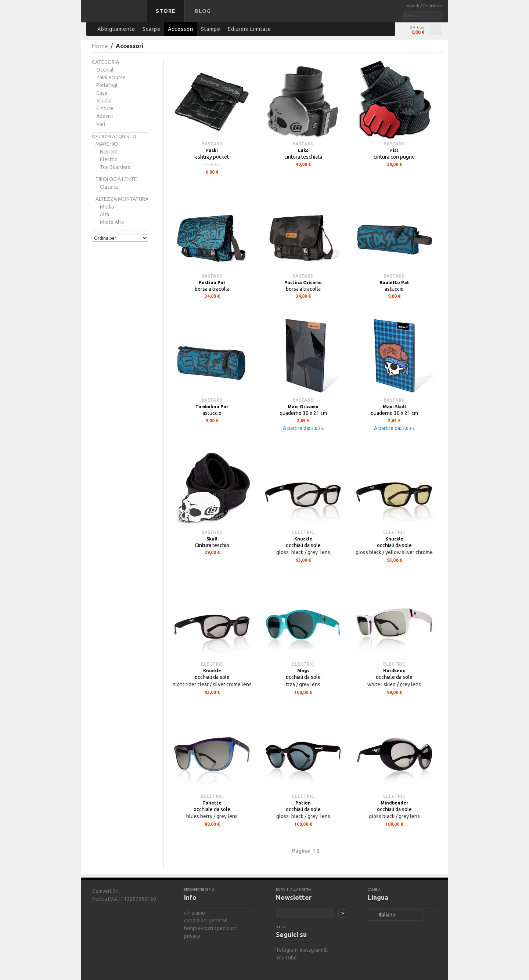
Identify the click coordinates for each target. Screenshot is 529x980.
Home (100, 46)
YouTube (286, 958)
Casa (102, 93)
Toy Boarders (115, 167)
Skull (212, 539)
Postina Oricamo (303, 283)
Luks (303, 150)
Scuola (104, 101)
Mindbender (394, 803)
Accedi (413, 6)
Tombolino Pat (212, 407)
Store (166, 11)
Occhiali (105, 70)
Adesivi (105, 116)
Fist (394, 150)
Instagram (311, 950)
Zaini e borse (111, 77)
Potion (303, 803)
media (107, 207)
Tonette (212, 803)
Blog (203, 11)
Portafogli (107, 85)
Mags (303, 671)
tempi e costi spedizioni (211, 928)
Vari (101, 124)
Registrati (433, 6)
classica (109, 187)
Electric (109, 159)
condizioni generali (206, 921)
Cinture (105, 108)
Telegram (287, 950)
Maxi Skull (394, 407)
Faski (212, 150)
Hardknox (394, 671)
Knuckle (303, 539)
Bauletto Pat (394, 283)
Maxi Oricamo (303, 407)
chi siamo (195, 913)
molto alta (112, 222)
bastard (109, 152)
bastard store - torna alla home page (115, 16)
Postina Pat (212, 283)
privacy (192, 936)
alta (105, 214)
